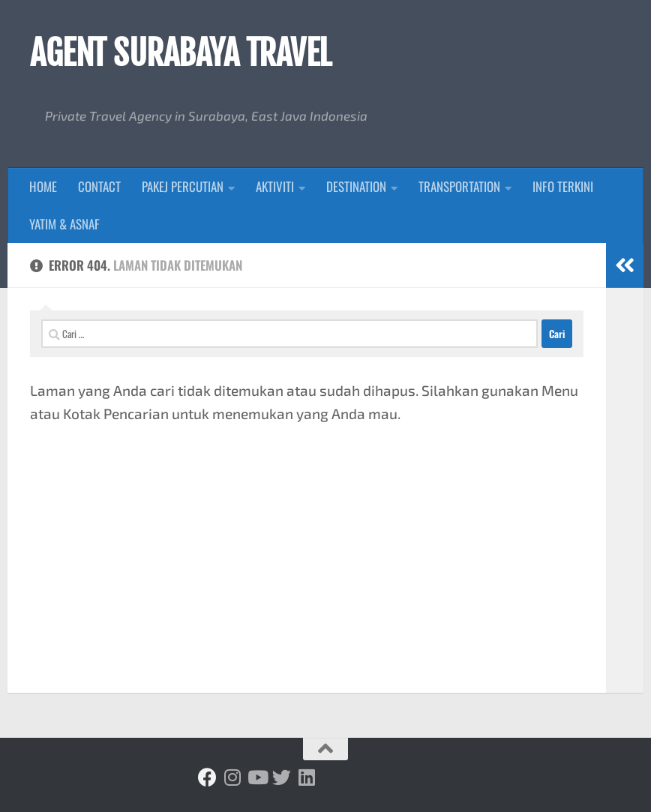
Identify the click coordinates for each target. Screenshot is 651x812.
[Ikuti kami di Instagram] (232, 777)
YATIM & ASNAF (64, 224)
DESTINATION (356, 186)
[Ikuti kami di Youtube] (257, 777)
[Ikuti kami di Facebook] (207, 777)
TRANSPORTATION (459, 186)
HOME (43, 186)
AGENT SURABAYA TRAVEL (181, 53)
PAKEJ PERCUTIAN (183, 186)
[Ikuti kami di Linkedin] (306, 777)
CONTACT (99, 186)
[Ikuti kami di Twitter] (282, 777)
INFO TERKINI (563, 186)
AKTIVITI (275, 186)
